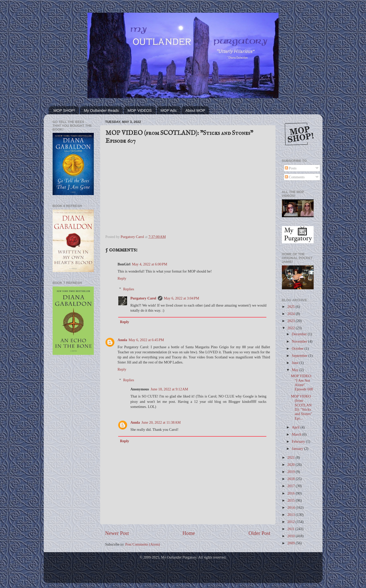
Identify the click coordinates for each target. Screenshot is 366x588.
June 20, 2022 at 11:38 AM (161, 422)
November (300, 341)
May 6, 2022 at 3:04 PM (182, 298)
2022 (292, 328)
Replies (129, 289)
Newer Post (117, 533)
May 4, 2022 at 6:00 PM (150, 264)
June (296, 363)
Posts (291, 168)
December (300, 334)
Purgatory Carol (143, 298)
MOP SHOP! (64, 110)
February (299, 441)
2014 (292, 507)
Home (189, 533)
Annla (123, 340)
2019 (292, 472)
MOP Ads (169, 110)
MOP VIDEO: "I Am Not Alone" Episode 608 (302, 383)
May (296, 370)
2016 (292, 493)
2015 (292, 500)
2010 (292, 536)
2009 (292, 543)
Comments (295, 177)
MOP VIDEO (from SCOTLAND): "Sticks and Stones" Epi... (301, 407)
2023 (292, 321)
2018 (292, 479)
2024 (292, 314)
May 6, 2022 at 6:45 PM (146, 340)
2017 (292, 486)
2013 (292, 515)
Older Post (260, 533)
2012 (292, 522)
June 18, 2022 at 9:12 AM (169, 389)
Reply (122, 278)
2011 (292, 529)
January (298, 449)
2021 (292, 457)
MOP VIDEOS (140, 110)
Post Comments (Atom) (143, 544)
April (296, 427)
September (300, 356)
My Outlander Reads (101, 110)
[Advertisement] (73, 440)
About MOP (195, 110)
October (298, 348)
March (297, 434)
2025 (292, 307)
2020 (292, 465)
